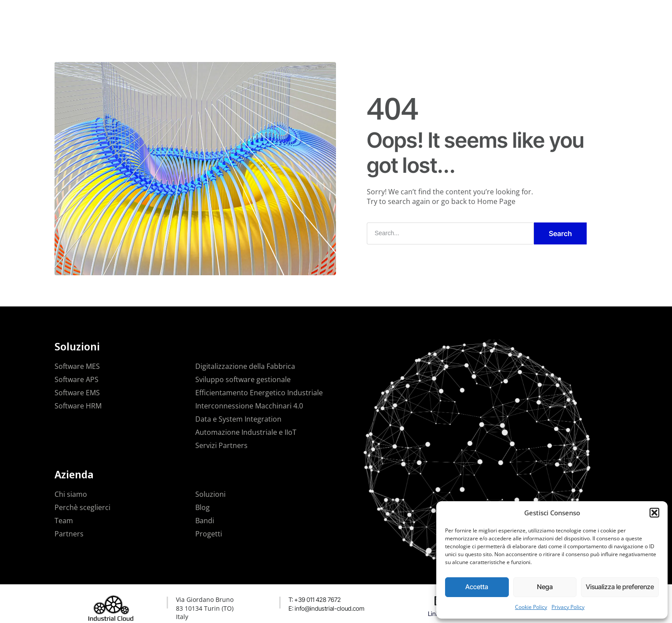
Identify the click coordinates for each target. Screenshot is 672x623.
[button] (654, 513)
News (358, 15)
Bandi (205, 521)
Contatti (393, 15)
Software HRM (78, 406)
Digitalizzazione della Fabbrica (245, 366)
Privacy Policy (568, 607)
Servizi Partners (221, 445)
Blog (203, 507)
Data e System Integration (238, 419)
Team (64, 521)
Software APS (77, 379)
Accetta (477, 587)
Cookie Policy (531, 607)
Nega (545, 587)
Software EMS (77, 393)
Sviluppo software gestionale (243, 379)
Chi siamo (71, 494)
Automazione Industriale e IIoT (246, 432)
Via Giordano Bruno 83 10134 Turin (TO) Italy (205, 608)
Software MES (77, 366)
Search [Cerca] (560, 233)
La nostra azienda (228, 15)
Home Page (496, 201)
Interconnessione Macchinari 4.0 (249, 406)
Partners (69, 534)
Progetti (323, 15)
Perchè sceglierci (82, 507)
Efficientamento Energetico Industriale (259, 393)
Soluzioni (283, 15)
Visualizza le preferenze (620, 587)
